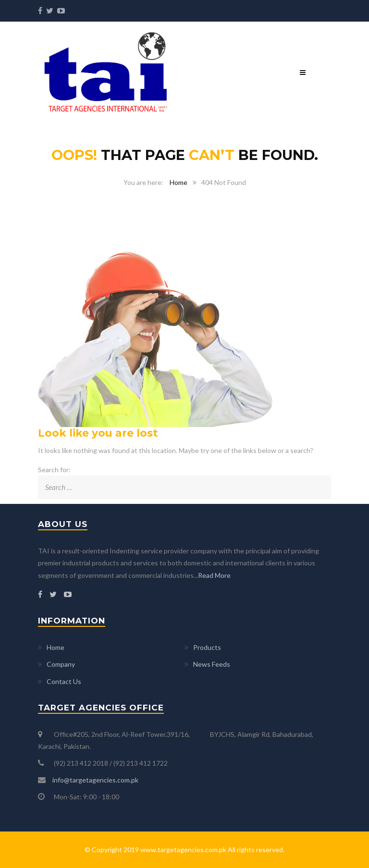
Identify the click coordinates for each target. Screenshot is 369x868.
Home (178, 182)
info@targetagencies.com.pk (95, 780)
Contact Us (64, 681)
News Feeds (212, 664)
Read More (214, 575)
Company (61, 664)
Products (207, 647)
